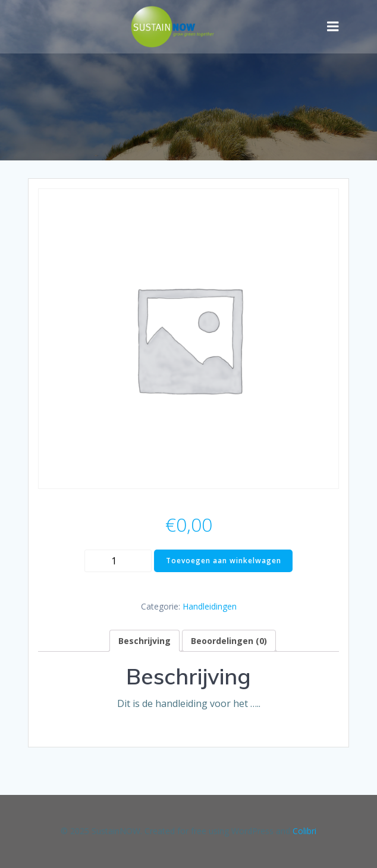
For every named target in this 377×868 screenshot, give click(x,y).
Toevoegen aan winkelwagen (224, 561)
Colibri (304, 831)
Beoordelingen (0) (229, 641)
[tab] (144, 641)
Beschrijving (144, 641)
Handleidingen (210, 606)
